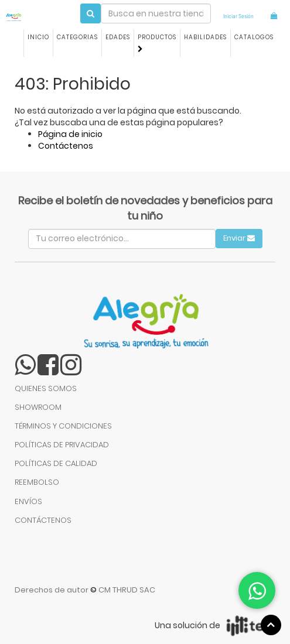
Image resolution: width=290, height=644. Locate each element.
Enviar (239, 238)
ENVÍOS (28, 501)
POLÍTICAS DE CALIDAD (56, 463)
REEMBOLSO (37, 482)
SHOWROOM (38, 407)
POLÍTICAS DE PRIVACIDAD (62, 445)
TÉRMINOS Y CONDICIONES (63, 426)
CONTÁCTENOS (43, 520)
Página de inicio (70, 134)
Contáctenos (66, 146)
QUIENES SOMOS (46, 388)
